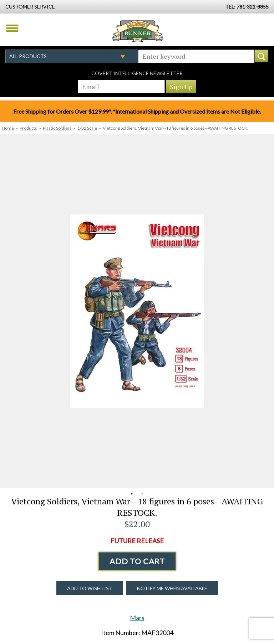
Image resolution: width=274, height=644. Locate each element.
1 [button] (132, 494)
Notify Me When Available (172, 588)
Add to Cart (137, 561)
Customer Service (30, 7)
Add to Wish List (90, 588)
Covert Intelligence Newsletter (137, 73)
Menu (12, 28)
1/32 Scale (87, 128)
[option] (137, 311)
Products (28, 128)
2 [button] (142, 494)
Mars (137, 618)
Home (8, 128)
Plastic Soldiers (57, 128)
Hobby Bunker (138, 31)
